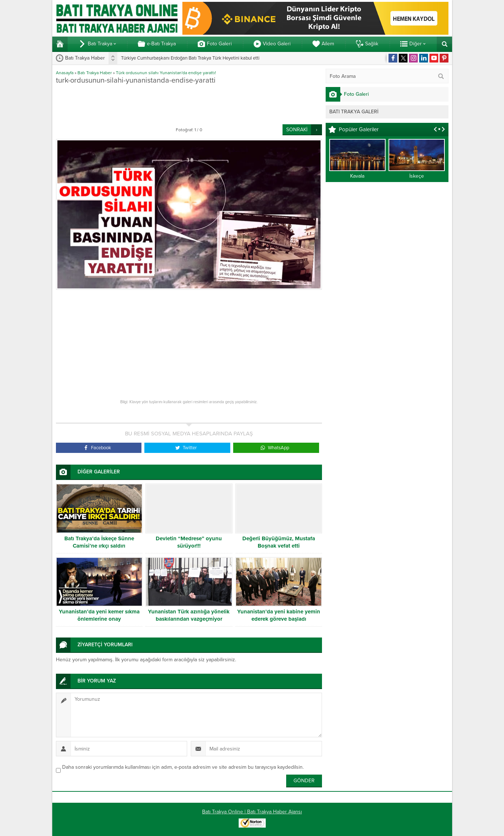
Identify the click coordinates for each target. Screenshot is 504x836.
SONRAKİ (297, 130)
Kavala (357, 176)
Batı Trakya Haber (95, 73)
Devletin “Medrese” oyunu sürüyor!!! (189, 542)
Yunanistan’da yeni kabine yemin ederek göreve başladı (279, 615)
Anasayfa (65, 73)
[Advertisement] (189, 104)
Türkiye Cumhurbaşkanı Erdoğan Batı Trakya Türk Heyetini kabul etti (190, 58)
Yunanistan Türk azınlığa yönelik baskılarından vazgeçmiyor (189, 615)
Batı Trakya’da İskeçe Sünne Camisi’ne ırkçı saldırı (99, 542)
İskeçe (417, 176)
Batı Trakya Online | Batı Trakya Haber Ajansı (252, 812)
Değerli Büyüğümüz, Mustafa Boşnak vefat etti (279, 542)
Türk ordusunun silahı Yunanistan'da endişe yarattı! (166, 73)
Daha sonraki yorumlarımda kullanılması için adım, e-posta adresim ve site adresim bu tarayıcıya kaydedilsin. (183, 767)
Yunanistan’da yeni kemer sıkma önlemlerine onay (99, 615)
